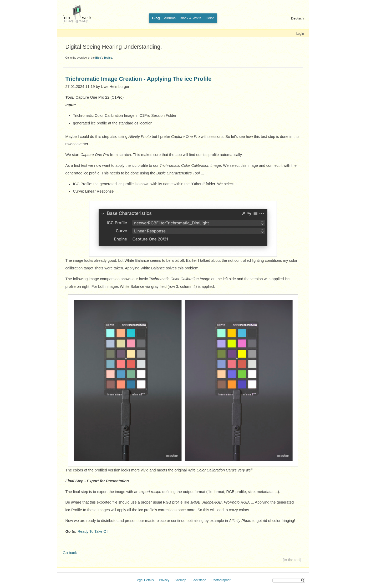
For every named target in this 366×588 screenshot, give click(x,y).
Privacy (164, 580)
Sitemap (180, 580)
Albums (170, 18)
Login (300, 34)
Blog (98, 58)
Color (210, 18)
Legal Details (144, 580)
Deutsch (297, 18)
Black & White (191, 18)
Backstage (199, 580)
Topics (108, 58)
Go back (70, 553)
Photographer (221, 580)
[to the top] (292, 560)
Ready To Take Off (93, 531)
